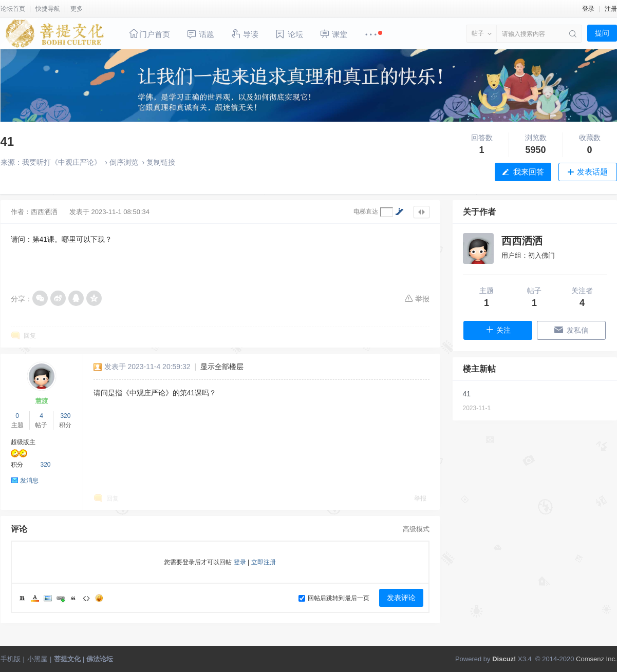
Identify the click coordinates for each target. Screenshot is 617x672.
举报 (417, 298)
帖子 (478, 33)
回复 (30, 336)
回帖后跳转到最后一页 (334, 598)
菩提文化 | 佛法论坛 (83, 659)
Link (61, 598)
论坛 (289, 34)
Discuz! (504, 659)
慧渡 (42, 401)
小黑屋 (37, 659)
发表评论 (401, 598)
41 (7, 141)
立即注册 (264, 562)
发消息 (29, 481)
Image (48, 598)
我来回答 (529, 172)
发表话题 (592, 172)
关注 (498, 330)
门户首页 (149, 34)
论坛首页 (13, 9)
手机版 (11, 659)
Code (86, 598)
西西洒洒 (44, 212)
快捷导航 (48, 9)
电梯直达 (366, 212)
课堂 (333, 34)
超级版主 (23, 442)
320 (65, 416)
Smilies (99, 598)
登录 (588, 9)
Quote (73, 598)
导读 (245, 34)
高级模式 (416, 529)
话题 (200, 34)
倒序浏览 (124, 162)
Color (35, 598)
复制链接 (161, 162)
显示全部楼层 (222, 367)
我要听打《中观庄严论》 (62, 162)
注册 (611, 9)
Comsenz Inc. (596, 659)
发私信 (571, 330)
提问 (602, 33)
